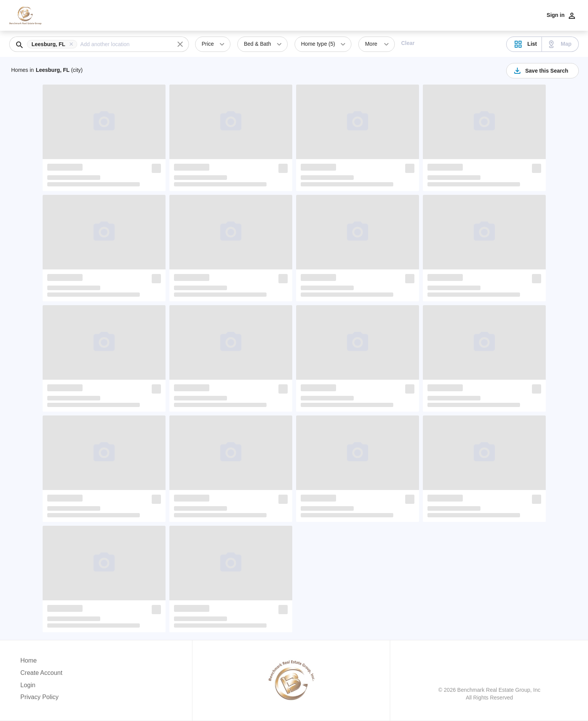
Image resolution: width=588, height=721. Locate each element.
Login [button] (28, 685)
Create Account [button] (41, 673)
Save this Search (540, 71)
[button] (54, 44)
